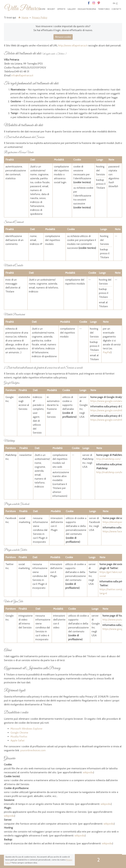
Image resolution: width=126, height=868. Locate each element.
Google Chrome (19, 733)
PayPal (107, 352)
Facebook (89, 3)
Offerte (61, 9)
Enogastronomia (87, 9)
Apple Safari (17, 740)
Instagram (94, 3)
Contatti (116, 9)
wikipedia (88, 772)
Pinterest (99, 3)
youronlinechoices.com (33, 750)
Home (43, 9)
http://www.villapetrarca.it (73, 45)
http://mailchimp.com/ (108, 459)
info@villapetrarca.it (22, 75)
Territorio (104, 9)
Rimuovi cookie (63, 37)
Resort (51, 9)
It (117, 3)
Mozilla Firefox (19, 737)
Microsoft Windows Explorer (26, 729)
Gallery (72, 9)
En (114, 3)
